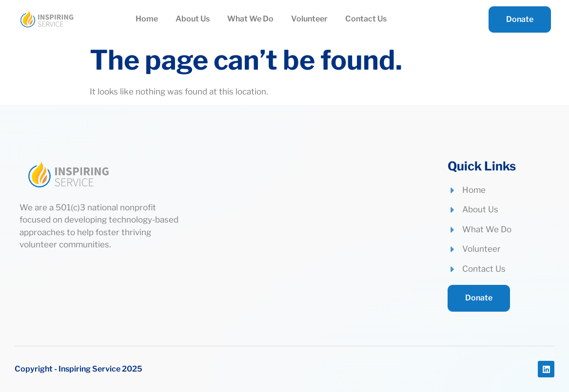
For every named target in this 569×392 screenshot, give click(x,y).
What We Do (250, 19)
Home (147, 19)
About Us (193, 19)
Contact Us (366, 19)
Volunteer (309, 19)
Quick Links (482, 166)
